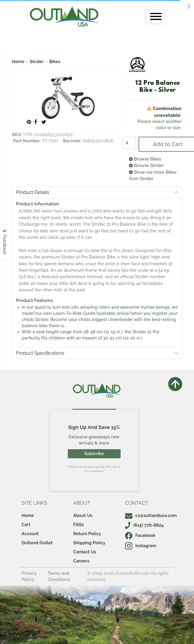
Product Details (33, 192)
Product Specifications (40, 353)
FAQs (79, 525)
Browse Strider (146, 165)
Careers (81, 561)
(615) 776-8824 (144, 525)
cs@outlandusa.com (151, 515)
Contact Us (85, 552)
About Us (83, 515)
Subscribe (94, 454)
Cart (26, 525)
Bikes (55, 62)
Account (30, 534)
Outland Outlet (37, 543)
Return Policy (87, 534)
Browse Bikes (145, 159)
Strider (37, 62)
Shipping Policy (89, 543)
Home (18, 62)
